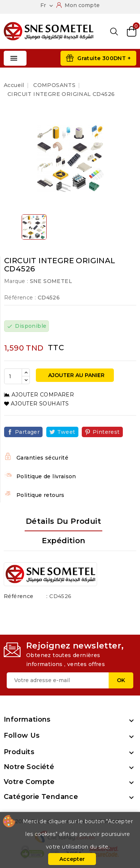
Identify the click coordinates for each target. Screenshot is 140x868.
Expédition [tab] (64, 541)
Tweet (66, 432)
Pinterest (106, 432)
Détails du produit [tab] (63, 521)
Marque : (16, 281)
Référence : (20, 298)
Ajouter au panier (76, 375)
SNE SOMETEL (51, 281)
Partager (27, 432)
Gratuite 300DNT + (104, 58)
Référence (19, 596)
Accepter (72, 859)
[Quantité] (13, 376)
